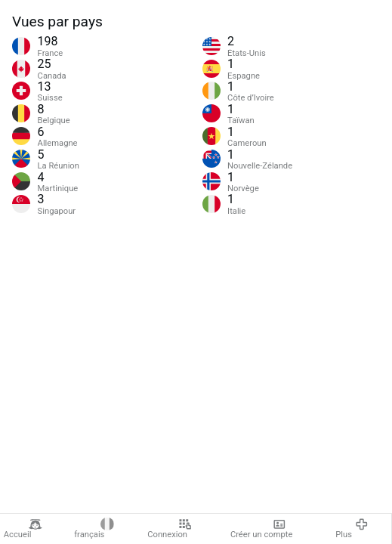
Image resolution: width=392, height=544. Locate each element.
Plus (352, 529)
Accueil (23, 529)
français (94, 529)
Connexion (170, 529)
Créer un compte (261, 529)
